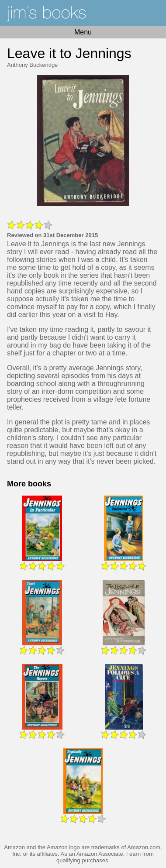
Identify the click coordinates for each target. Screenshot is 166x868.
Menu (83, 32)
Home (83, 13)
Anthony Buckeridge (32, 65)
